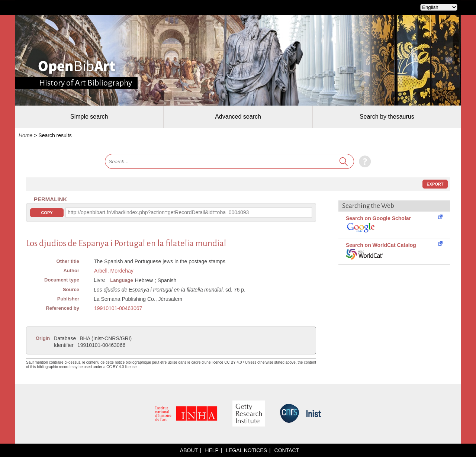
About (189, 450)
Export (435, 184)
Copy (47, 213)
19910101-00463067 (118, 308)
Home (25, 135)
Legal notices (246, 450)
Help (212, 450)
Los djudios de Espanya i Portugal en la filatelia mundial (126, 243)
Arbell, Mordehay (114, 271)
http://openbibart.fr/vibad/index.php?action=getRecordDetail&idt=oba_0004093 (158, 212)
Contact (287, 450)
